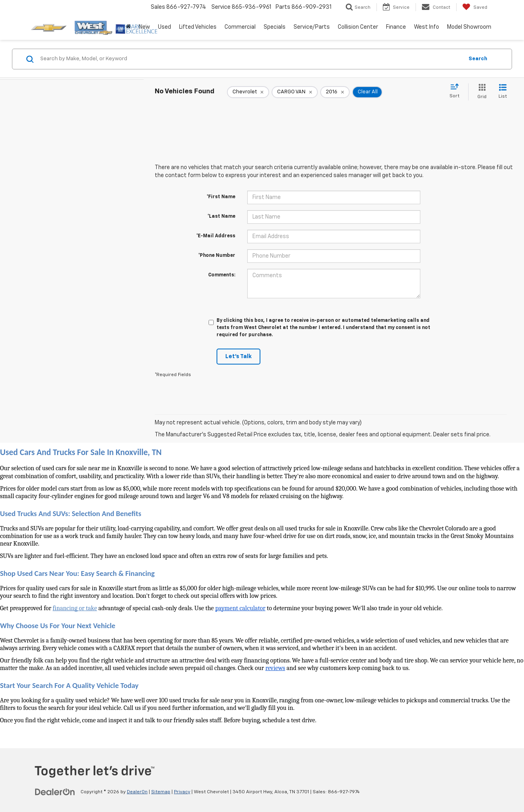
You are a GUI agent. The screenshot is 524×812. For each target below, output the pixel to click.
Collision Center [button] (358, 27)
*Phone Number (217, 256)
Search (478, 59)
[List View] (503, 92)
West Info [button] (426, 27)
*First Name (221, 197)
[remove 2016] (335, 92)
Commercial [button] (240, 27)
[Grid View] (480, 92)
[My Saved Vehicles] (475, 7)
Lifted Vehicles (198, 27)
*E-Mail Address (216, 236)
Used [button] (164, 27)
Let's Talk (238, 357)
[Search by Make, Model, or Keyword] (251, 59)
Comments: (222, 275)
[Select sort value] (457, 91)
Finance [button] (396, 27)
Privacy (182, 792)
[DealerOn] (55, 792)
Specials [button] (275, 27)
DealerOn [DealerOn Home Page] (137, 792)
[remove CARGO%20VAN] (295, 92)
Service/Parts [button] (312, 27)
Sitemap (161, 792)
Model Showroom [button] (469, 27)
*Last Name (221, 217)
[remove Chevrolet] (248, 92)
